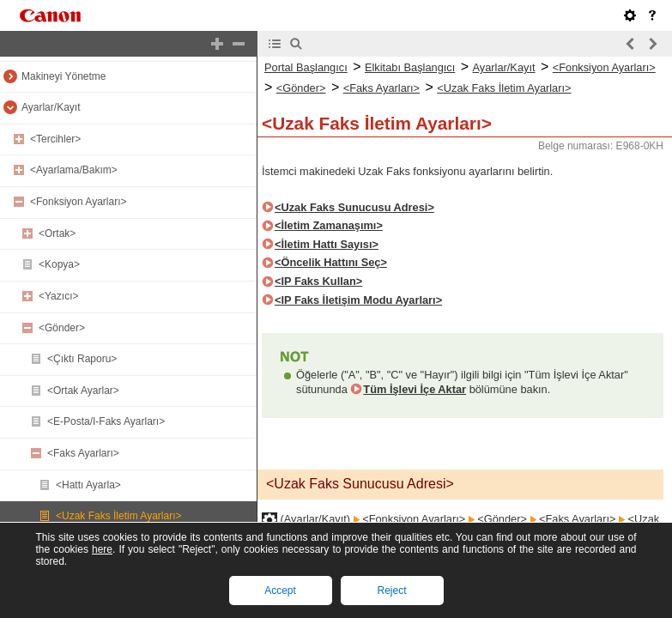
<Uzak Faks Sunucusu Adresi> (354, 207)
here (102, 549)
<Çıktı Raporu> (82, 359)
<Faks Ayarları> (83, 453)
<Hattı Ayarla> (88, 485)
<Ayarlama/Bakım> (74, 170)
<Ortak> (57, 233)
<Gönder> (62, 328)
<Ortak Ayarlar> (83, 391)
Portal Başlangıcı (306, 67)
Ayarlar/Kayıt (51, 107)
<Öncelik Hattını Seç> (331, 262)
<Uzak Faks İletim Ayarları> (119, 516)
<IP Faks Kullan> (318, 281)
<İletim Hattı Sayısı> (327, 244)
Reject (391, 591)
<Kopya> (59, 264)
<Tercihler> (55, 139)
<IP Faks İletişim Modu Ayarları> (358, 300)
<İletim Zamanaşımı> (329, 225)
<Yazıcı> (58, 296)
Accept (280, 591)
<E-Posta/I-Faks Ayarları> (106, 421)
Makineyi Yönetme (64, 76)
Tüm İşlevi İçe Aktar (415, 389)
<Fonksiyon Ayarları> (79, 202)
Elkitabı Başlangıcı (410, 67)
